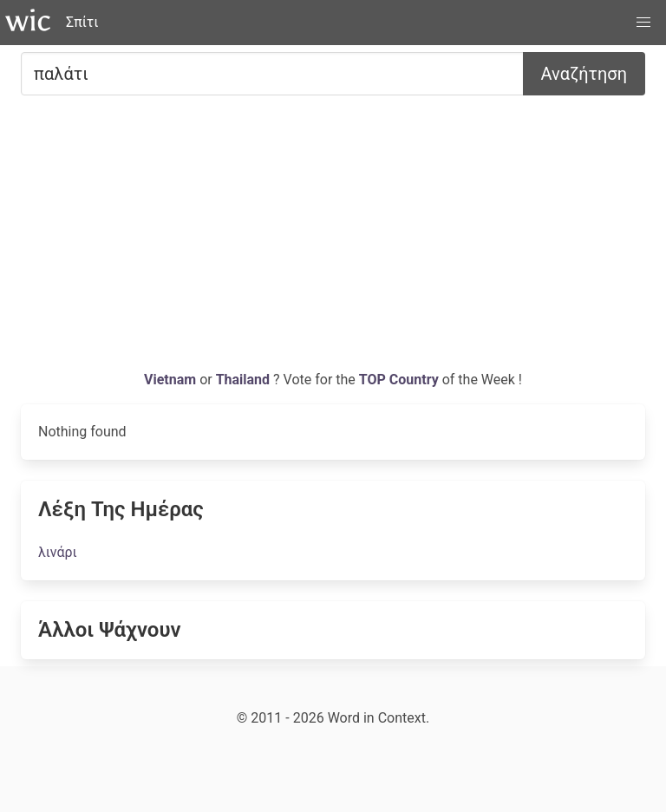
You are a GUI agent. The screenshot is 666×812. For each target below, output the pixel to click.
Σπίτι (82, 22)
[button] (643, 23)
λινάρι (58, 552)
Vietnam (172, 380)
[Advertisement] (333, 239)
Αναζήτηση (584, 74)
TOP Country (399, 380)
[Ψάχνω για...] (272, 74)
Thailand (245, 380)
